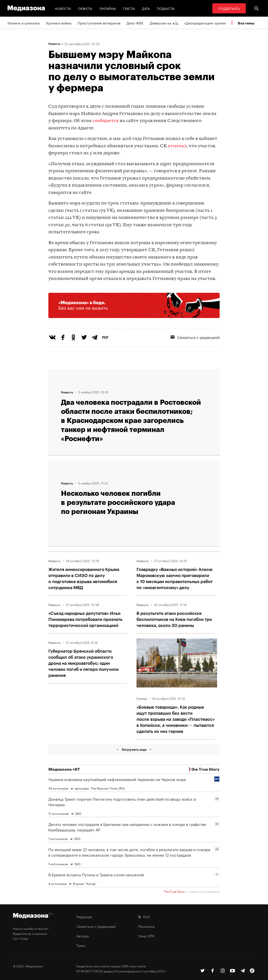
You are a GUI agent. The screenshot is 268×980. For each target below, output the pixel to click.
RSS (144, 916)
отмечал (177, 146)
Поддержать (229, 8)
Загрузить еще (134, 749)
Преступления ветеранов (99, 23)
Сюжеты (85, 8)
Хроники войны (59, 23)
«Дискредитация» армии (205, 23)
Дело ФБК (135, 23)
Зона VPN (146, 936)
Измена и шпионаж (24, 23)
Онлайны (108, 8)
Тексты (129, 8)
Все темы (246, 23)
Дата (146, 8)
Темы (81, 945)
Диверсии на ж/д (164, 23)
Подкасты (166, 8)
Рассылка (146, 926)
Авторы (83, 936)
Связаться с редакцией (96, 926)
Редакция (84, 916)
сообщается (106, 121)
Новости (63, 8)
